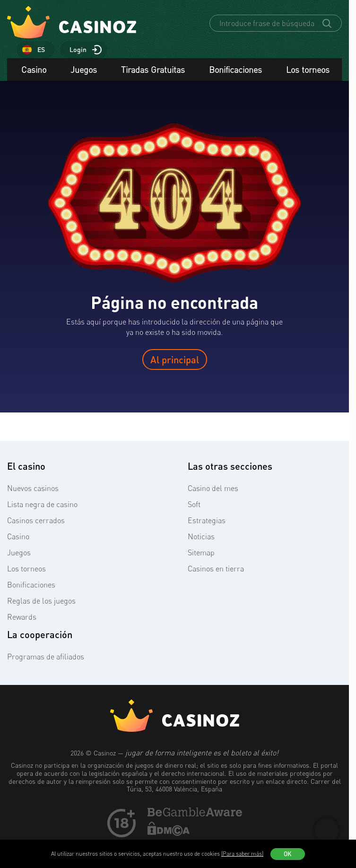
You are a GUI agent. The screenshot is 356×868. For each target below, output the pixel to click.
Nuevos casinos (33, 490)
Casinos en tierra (216, 570)
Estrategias (207, 522)
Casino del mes (213, 490)
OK (288, 854)
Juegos (84, 71)
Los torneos (308, 71)
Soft (194, 506)
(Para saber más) (242, 854)
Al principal (175, 361)
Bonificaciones (235, 71)
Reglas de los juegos (41, 602)
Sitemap (201, 554)
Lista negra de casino (42, 506)
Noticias (201, 538)
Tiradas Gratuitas (153, 71)
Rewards (22, 618)
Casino (34, 71)
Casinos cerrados (36, 522)
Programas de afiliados (46, 658)
